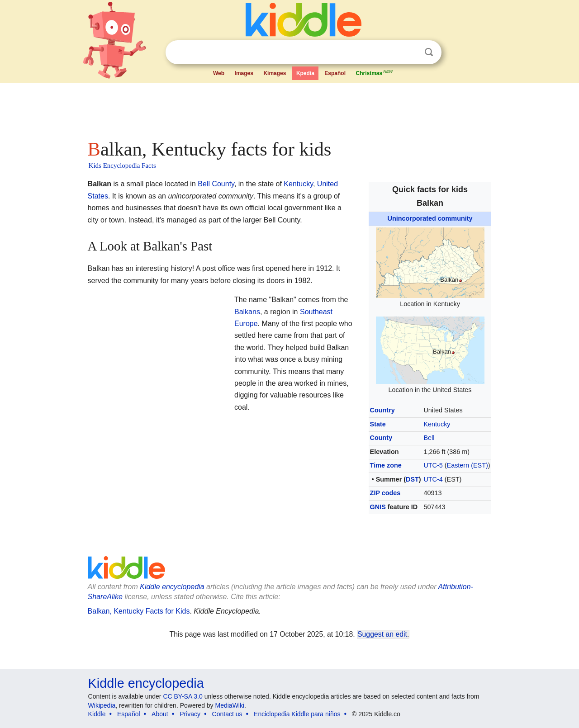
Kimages (275, 73)
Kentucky (437, 424)
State (378, 424)
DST (412, 479)
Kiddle (97, 714)
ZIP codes (385, 493)
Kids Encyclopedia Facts (122, 165)
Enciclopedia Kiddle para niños (297, 714)
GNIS (378, 507)
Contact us (227, 714)
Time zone (386, 465)
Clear (410, 52)
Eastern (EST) (467, 465)
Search (429, 52)
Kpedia (305, 73)
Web (219, 73)
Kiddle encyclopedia (146, 683)
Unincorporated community (430, 218)
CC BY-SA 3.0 (183, 696)
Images (244, 73)
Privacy (190, 714)
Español (335, 73)
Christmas (375, 72)
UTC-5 (433, 465)
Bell (429, 438)
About (160, 714)
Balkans (247, 312)
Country (382, 410)
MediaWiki (230, 705)
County (381, 438)
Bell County (216, 184)
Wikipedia (102, 705)
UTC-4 (433, 479)
